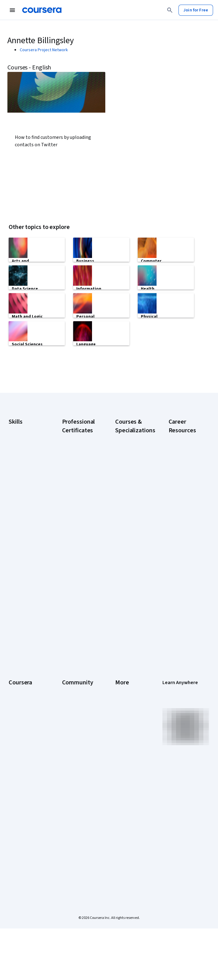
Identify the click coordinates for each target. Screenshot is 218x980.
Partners (70, 727)
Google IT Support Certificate (79, 555)
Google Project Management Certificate (76, 573)
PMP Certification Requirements (184, 644)
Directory (124, 791)
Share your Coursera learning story (25, 875)
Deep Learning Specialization (128, 558)
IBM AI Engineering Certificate (79, 607)
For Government (24, 822)
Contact (122, 773)
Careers (16, 745)
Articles (122, 782)
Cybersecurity (22, 509)
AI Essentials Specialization (128, 496)
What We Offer (22, 727)
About (14, 717)
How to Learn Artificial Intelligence (181, 626)
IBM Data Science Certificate (78, 644)
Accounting (19, 484)
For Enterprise (22, 813)
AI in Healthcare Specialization (129, 542)
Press (121, 717)
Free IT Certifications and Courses (185, 589)
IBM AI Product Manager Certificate (75, 626)
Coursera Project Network (44, 50)
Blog (66, 745)
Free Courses (21, 859)
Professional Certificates (20, 776)
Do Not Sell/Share (131, 825)
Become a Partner (25, 841)
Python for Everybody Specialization (128, 650)
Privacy (122, 745)
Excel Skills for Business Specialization (128, 576)
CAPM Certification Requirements (186, 512)
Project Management (21, 565)
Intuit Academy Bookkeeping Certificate (76, 663)
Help (119, 754)
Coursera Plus (21, 764)
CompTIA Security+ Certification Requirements (186, 552)
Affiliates (123, 801)
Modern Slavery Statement (130, 813)
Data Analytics (22, 518)
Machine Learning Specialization (131, 610)
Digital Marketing (24, 528)
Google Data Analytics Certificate (73, 536)
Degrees (17, 804)
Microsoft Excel (23, 552)
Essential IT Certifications (181, 570)
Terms (121, 736)
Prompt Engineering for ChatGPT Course (130, 629)
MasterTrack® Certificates (21, 791)
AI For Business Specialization (129, 512)
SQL (12, 586)
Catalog (16, 754)
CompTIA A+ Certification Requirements (182, 530)
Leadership (19, 736)
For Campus (20, 832)
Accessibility (127, 764)
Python (15, 577)
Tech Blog (71, 770)
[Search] (170, 10)
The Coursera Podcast (75, 758)
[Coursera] (42, 10)
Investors (124, 727)
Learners (70, 717)
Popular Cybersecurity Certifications (182, 663)
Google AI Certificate (72, 496)
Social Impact (21, 850)
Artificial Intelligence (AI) (23, 497)
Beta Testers (74, 736)
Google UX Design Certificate (78, 592)
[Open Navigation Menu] (12, 10)
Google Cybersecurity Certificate (75, 515)
